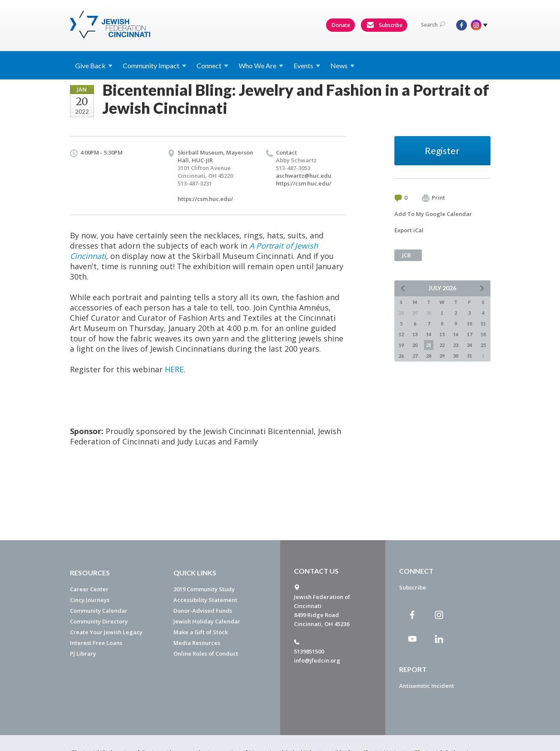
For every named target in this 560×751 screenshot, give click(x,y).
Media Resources (197, 643)
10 (469, 324)
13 (415, 334)
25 (483, 345)
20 (415, 345)
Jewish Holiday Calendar (207, 621)
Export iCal (409, 230)
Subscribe (384, 25)
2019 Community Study (204, 589)
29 (442, 356)
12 (401, 334)
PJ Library (83, 654)
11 (483, 324)
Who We (261, 65)
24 (469, 345)
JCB (406, 255)
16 (456, 334)
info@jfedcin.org (317, 660)
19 (401, 345)
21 (429, 345)
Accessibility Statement (205, 600)
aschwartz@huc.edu (304, 176)
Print (433, 198)
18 (483, 334)
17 (469, 334)
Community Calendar (99, 611)
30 (456, 356)
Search (433, 25)
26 (401, 356)
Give (94, 65)
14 (429, 334)
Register (442, 151)
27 (415, 356)
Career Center (89, 589)
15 (442, 334)
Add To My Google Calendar (433, 214)
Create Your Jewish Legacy (106, 632)
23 (456, 345)
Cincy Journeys (90, 600)
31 (469, 356)
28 (429, 356)
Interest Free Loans (96, 643)
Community (154, 65)
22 (442, 345)
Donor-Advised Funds (203, 611)
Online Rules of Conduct (206, 654)
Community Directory (99, 621)
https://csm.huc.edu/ (205, 199)
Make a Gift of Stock (201, 632)
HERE (174, 369)
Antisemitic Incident (427, 686)
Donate (341, 25)
